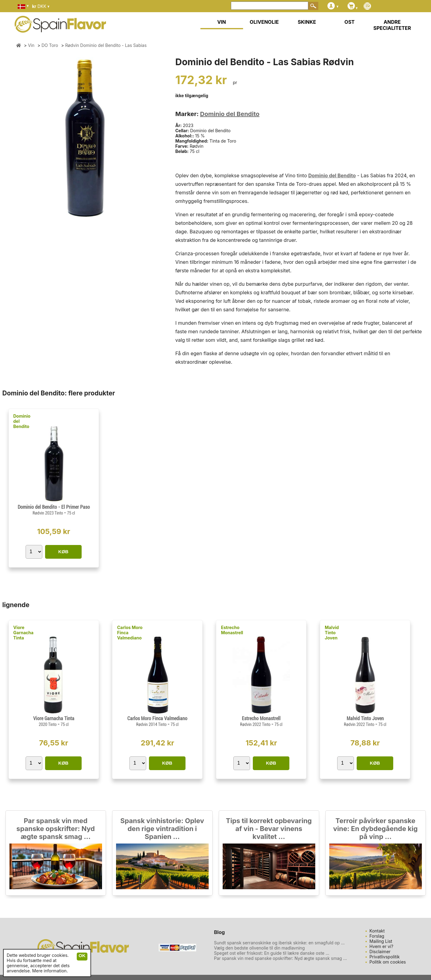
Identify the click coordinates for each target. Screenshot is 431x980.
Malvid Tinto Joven (332, 633)
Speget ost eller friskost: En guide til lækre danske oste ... (272, 953)
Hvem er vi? (381, 946)
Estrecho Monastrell (232, 630)
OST (350, 22)
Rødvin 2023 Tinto (48, 513)
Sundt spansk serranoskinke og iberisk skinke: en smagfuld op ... (279, 943)
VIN (222, 22)
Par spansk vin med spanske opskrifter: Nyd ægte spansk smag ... (56, 829)
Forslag (377, 936)
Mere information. (50, 971)
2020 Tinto (48, 724)
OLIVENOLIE (264, 22)
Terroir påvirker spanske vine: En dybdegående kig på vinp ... (375, 829)
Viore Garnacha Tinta (23, 633)
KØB (63, 552)
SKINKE (307, 22)
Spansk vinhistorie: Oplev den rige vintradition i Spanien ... (162, 829)
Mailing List (381, 941)
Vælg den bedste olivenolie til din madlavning (260, 948)
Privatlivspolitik (385, 957)
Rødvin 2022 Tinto (256, 724)
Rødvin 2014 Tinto (152, 724)
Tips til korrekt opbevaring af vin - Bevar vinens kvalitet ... (269, 829)
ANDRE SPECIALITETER (392, 25)
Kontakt (377, 931)
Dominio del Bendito (230, 114)
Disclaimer (380, 952)
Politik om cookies (388, 962)
